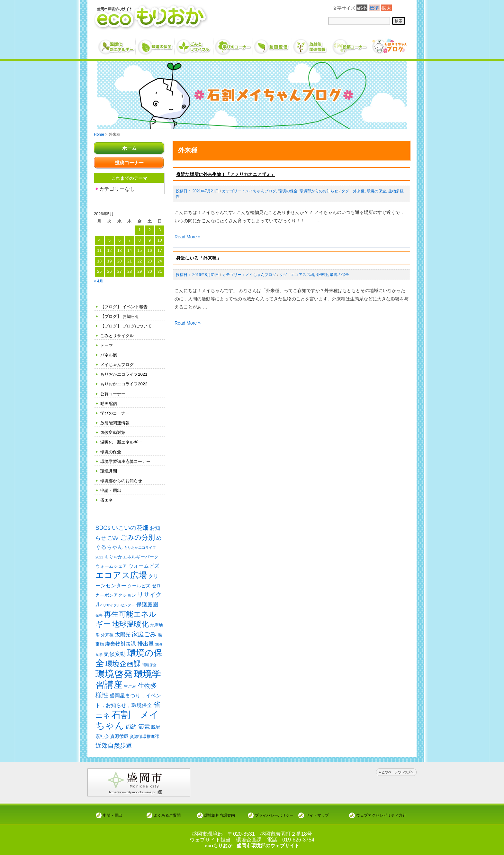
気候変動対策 (114, 432)
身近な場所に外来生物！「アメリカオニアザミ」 (226, 174)
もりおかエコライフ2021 (126, 374)
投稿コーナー (129, 163)
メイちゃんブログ (118, 364)
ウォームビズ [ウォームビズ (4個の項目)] (144, 567)
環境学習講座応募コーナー (127, 461)
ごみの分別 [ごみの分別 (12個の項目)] (138, 537)
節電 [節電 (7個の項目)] (144, 731)
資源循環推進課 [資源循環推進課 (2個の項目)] (144, 741)
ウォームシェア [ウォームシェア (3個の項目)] (111, 567)
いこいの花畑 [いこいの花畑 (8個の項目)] (130, 528)
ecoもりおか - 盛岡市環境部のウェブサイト (252, 846)
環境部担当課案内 (220, 815)
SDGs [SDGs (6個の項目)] (103, 528)
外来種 (359, 191)
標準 (374, 8)
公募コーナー (114, 394)
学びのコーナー (116, 413)
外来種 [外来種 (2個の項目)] (107, 636)
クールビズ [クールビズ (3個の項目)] (139, 587)
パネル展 (109, 355)
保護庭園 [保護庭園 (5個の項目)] (147, 606)
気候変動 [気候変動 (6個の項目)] (115, 656)
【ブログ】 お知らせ (121, 316)
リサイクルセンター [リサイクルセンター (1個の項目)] (119, 606)
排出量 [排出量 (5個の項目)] (146, 645)
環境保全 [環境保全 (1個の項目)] (149, 668)
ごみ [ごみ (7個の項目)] (113, 538)
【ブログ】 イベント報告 (126, 307)
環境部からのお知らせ (123, 481)
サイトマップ (317, 815)
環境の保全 (112, 452)
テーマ (107, 345)
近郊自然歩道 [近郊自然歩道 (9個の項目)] (114, 750)
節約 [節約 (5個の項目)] (131, 731)
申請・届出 (112, 490)
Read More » (188, 237)
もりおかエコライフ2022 (126, 384)
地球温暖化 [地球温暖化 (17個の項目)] (130, 625)
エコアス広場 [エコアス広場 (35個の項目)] (121, 576)
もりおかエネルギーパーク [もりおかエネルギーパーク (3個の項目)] (131, 557)
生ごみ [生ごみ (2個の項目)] (130, 690)
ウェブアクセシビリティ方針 (381, 815)
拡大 (386, 8)
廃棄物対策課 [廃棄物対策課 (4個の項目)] (121, 645)
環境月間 (109, 471)
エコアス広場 (302, 275)
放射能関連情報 (116, 423)
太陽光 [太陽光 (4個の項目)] (123, 636)
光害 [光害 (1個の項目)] (99, 616)
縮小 (362, 8)
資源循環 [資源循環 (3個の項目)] (119, 741)
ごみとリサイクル (118, 336)
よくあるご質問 (167, 815)
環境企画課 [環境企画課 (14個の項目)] (123, 667)
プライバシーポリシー (274, 815)
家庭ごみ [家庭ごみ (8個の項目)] (144, 636)
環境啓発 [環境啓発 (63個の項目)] (114, 677)
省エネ (107, 500)
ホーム (129, 148)
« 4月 (99, 281)
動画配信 (109, 403)
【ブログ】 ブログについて (128, 326)
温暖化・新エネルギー (123, 442)
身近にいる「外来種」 (199, 258)
